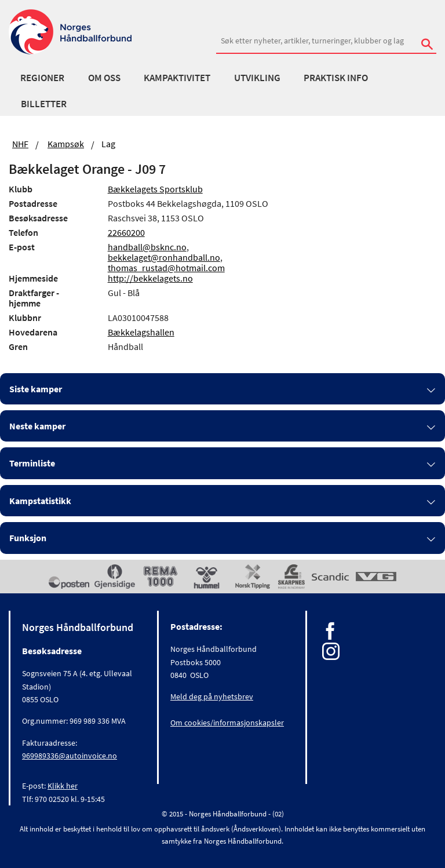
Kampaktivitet (177, 78)
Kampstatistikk (40, 501)
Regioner (42, 78)
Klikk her (63, 786)
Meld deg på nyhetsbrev (212, 696)
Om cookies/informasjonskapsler (227, 723)
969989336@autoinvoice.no (70, 756)
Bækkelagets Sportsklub (155, 189)
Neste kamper (37, 426)
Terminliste (32, 463)
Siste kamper (36, 389)
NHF (20, 144)
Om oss (104, 78)
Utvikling (257, 78)
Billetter (44, 104)
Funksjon (28, 538)
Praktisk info (336, 78)
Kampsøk (66, 144)
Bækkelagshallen (141, 332)
